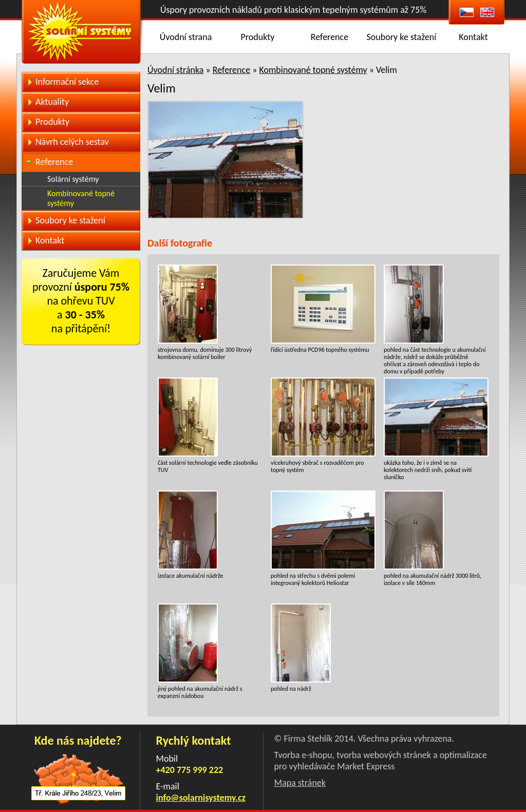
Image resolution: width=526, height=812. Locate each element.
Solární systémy (73, 179)
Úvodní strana (186, 37)
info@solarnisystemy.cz (201, 798)
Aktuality (52, 102)
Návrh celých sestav (72, 142)
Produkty (258, 37)
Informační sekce (67, 82)
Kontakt (473, 37)
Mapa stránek (300, 783)
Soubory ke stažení (402, 37)
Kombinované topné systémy (313, 70)
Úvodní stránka (175, 70)
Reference (330, 37)
